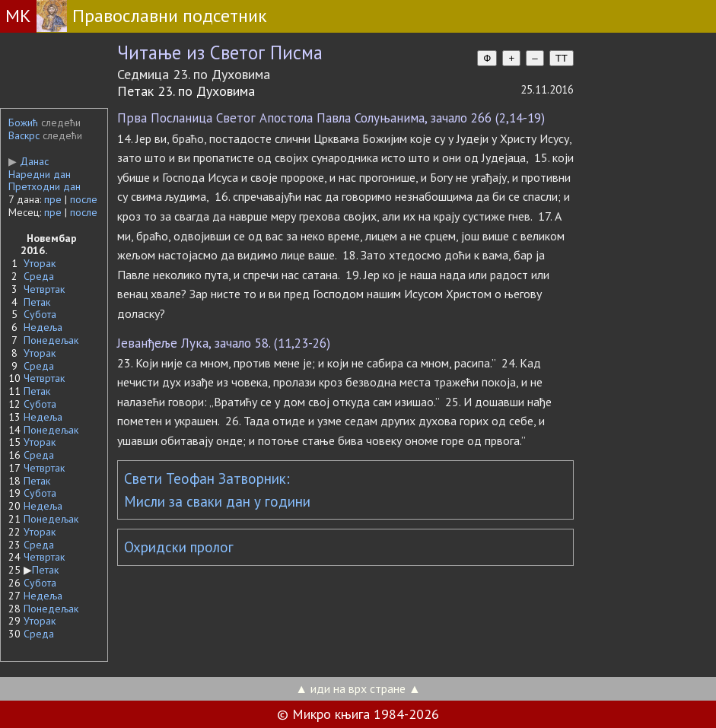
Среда (39, 276)
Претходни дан (45, 186)
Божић (23, 122)
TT (562, 58)
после (84, 199)
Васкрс (24, 135)
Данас (29, 161)
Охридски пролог (179, 547)
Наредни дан (40, 174)
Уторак (40, 263)
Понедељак (51, 340)
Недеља (43, 327)
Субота (40, 314)
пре (53, 199)
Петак (37, 302)
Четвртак (44, 289)
